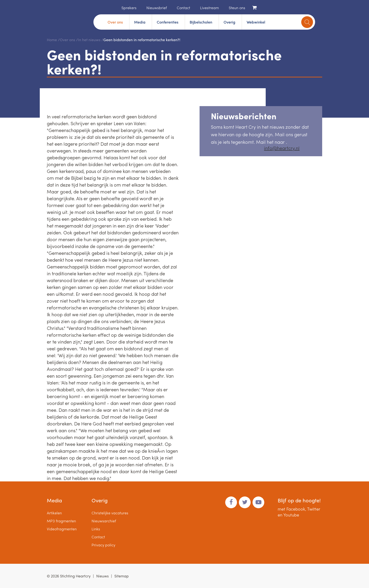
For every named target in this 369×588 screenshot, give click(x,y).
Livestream (209, 8)
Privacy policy (103, 545)
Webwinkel (256, 22)
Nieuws (102, 576)
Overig (229, 22)
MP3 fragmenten (61, 521)
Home (114, 7)
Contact (183, 8)
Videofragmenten (62, 529)
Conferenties (168, 22)
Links (96, 529)
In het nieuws (89, 40)
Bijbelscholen (201, 22)
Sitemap (122, 576)
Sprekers (129, 8)
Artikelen (54, 513)
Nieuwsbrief (157, 8)
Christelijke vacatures (110, 513)
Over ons (115, 22)
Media (140, 22)
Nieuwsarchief (104, 521)
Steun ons (237, 8)
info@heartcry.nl (282, 148)
